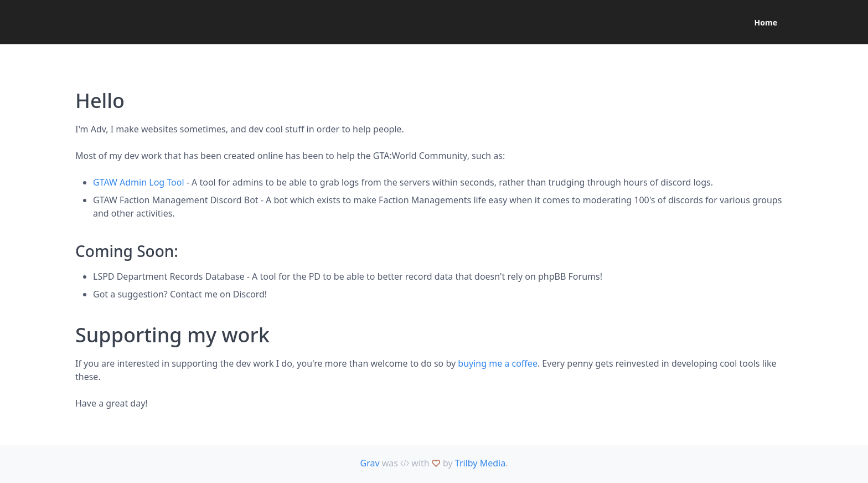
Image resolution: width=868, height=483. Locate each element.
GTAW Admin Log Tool (139, 182)
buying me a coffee (498, 363)
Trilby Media (480, 463)
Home (766, 22)
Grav (370, 463)
